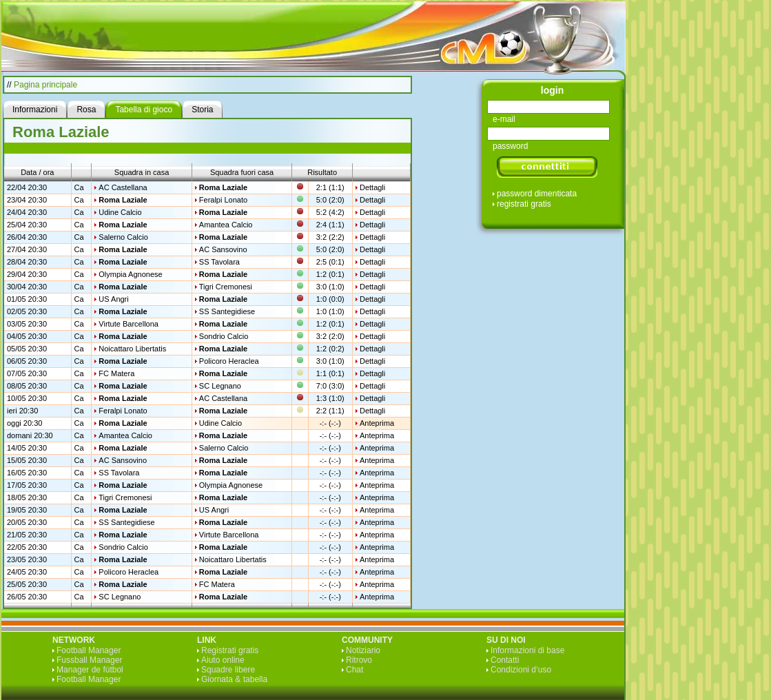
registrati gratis (524, 204)
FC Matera (116, 373)
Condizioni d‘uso (521, 670)
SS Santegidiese (227, 311)
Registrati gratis (230, 650)
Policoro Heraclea (229, 361)
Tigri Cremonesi (226, 287)
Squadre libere (228, 670)
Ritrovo (359, 660)
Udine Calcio (120, 212)
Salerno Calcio (123, 237)
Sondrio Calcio (224, 336)
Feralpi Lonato (223, 200)
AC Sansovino (223, 249)
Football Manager (89, 650)
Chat (354, 670)
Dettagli (372, 187)
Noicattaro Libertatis (132, 349)
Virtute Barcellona (128, 324)
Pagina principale (45, 85)
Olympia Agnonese (130, 274)
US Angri (113, 299)
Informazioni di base (527, 650)
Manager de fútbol (90, 670)
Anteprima (377, 423)
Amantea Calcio (226, 225)
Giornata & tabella (234, 679)
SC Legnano (220, 386)
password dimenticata (537, 194)
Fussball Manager (89, 660)
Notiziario (363, 650)
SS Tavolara (219, 262)
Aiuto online (223, 660)
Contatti (505, 660)
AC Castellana (123, 187)
